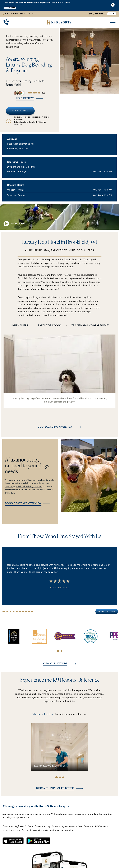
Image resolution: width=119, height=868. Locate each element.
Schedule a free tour (42, 714)
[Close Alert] (113, 5)
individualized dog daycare (28, 487)
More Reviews (107, 611)
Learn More (10, 8)
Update (30, 14)
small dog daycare (29, 483)
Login (112, 14)
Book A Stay (20, 111)
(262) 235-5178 (96, 14)
